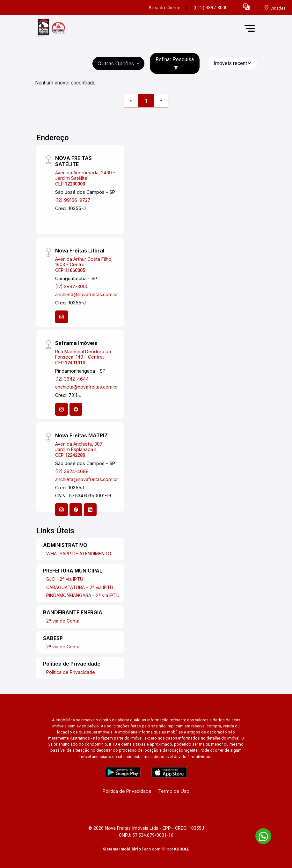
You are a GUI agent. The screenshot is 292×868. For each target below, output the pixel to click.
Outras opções (117, 63)
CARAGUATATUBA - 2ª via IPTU (80, 587)
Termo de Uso (174, 791)
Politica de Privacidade (71, 672)
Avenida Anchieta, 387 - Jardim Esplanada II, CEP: (81, 449)
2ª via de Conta (63, 621)
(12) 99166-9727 (73, 200)
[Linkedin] (90, 510)
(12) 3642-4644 (72, 379)
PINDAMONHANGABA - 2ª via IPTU (83, 595)
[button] (246, 7)
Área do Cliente (164, 8)
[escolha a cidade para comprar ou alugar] (275, 8)
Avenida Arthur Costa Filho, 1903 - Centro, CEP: (84, 265)
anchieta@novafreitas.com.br (87, 294)
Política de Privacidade (127, 791)
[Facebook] (76, 409)
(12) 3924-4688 (72, 471)
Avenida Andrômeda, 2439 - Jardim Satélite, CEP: (85, 178)
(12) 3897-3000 (72, 286)
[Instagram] (62, 317)
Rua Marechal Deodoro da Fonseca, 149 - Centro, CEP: (83, 357)
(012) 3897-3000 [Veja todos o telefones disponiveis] (211, 8)
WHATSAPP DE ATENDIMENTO (79, 554)
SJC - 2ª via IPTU (65, 579)
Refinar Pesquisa (175, 63)
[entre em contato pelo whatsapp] (260, 835)
